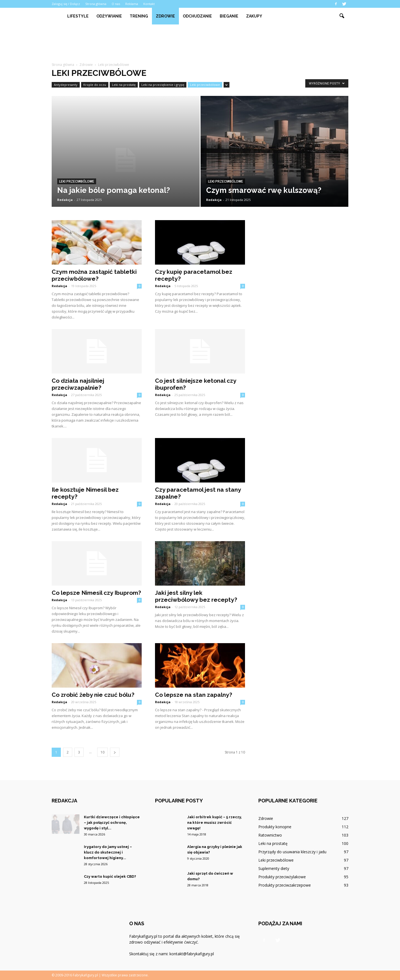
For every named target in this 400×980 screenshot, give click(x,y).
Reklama (132, 4)
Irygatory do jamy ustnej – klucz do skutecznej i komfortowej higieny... (108, 852)
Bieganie (229, 16)
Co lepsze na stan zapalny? (194, 695)
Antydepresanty (66, 85)
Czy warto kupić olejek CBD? (110, 876)
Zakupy (254, 16)
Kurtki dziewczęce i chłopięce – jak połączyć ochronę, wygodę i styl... (112, 823)
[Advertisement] (200, 44)
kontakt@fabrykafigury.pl (192, 954)
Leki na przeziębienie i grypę (163, 85)
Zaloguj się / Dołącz (66, 4)
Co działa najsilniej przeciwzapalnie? (78, 384)
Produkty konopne (275, 827)
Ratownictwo (270, 835)
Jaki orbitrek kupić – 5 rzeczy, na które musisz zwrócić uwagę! (215, 823)
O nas (116, 4)
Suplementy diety (274, 868)
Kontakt (149, 4)
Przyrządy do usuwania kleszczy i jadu (292, 852)
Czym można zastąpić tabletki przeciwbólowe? (94, 275)
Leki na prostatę (124, 85)
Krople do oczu (95, 85)
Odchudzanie (197, 16)
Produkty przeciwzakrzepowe (285, 885)
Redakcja (65, 200)
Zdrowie (165, 16)
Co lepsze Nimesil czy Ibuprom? (96, 593)
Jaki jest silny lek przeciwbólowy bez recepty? (196, 596)
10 (102, 752)
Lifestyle (78, 16)
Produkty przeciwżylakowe (282, 877)
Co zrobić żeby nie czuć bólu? (93, 695)
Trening (139, 16)
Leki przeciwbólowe (205, 85)
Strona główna (96, 4)
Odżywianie (109, 16)
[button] (342, 16)
